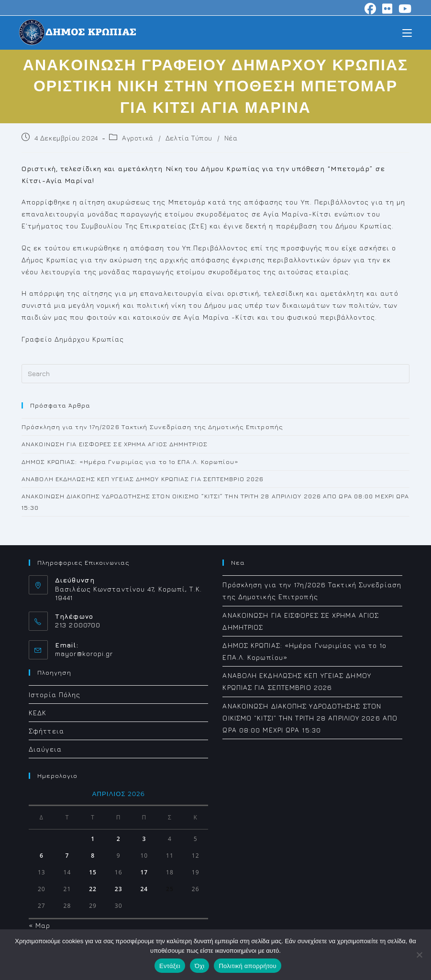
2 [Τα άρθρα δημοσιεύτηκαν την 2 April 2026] (119, 839)
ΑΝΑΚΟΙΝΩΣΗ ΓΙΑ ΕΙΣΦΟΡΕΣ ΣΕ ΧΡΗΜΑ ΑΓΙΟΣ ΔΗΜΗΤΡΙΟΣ (115, 444)
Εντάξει (170, 966)
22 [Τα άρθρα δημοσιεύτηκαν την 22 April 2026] (93, 889)
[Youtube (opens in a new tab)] (404, 9)
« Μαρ (40, 925)
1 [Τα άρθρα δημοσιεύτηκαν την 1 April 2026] (93, 839)
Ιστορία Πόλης (55, 695)
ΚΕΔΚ (38, 713)
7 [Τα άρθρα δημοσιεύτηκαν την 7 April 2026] (67, 856)
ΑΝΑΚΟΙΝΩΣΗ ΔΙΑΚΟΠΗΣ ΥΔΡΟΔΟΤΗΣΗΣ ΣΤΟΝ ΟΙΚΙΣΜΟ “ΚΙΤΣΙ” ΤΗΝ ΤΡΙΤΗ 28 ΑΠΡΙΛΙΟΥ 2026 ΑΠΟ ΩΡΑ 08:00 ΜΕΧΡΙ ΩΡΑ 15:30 (310, 718)
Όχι (200, 966)
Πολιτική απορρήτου (247, 966)
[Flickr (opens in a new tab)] (387, 9)
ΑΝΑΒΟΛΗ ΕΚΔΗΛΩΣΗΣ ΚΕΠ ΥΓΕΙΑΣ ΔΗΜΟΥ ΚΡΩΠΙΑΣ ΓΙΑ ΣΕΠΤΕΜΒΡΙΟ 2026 (143, 479)
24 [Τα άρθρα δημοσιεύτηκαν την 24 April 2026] (144, 889)
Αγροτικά (138, 138)
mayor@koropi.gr (84, 653)
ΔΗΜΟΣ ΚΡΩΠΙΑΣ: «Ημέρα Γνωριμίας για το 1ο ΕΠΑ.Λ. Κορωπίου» (130, 462)
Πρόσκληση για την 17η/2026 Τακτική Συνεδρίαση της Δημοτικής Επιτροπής (152, 427)
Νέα (231, 138)
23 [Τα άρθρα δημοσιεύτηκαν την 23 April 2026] (119, 889)
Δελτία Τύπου (189, 138)
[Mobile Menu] (407, 32)
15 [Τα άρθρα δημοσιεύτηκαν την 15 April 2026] (93, 872)
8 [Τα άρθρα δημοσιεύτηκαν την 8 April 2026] (93, 856)
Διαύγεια (45, 749)
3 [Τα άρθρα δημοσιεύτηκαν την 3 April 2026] (144, 839)
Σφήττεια (46, 731)
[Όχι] (419, 955)
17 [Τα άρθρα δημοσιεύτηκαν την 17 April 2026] (144, 872)
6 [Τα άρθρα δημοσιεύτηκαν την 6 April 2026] (42, 856)
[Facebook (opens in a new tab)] (370, 9)
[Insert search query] (215, 374)
